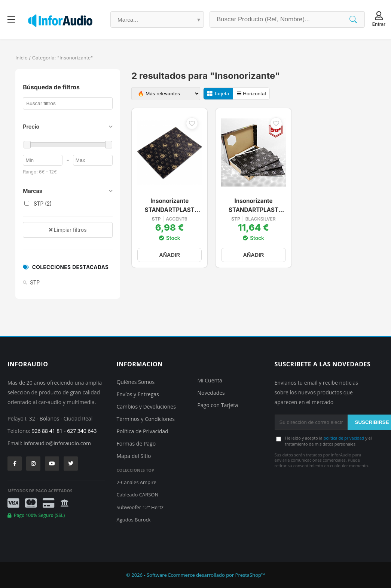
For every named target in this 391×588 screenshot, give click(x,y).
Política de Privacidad (142, 431)
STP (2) (38, 204)
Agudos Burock (133, 520)
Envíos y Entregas (138, 394)
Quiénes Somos (135, 382)
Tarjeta (218, 94)
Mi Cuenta (210, 380)
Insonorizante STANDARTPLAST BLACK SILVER (253, 206)
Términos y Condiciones (145, 419)
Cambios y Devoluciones (146, 407)
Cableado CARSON (137, 495)
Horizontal (251, 94)
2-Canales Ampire (136, 482)
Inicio (22, 58)
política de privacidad (344, 438)
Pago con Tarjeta (218, 405)
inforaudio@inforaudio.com (57, 443)
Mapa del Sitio (134, 456)
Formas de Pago (136, 444)
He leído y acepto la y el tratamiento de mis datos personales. (329, 441)
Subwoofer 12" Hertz (140, 507)
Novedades (211, 393)
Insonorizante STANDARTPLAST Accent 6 (170, 206)
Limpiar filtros (68, 230)
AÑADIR (169, 255)
